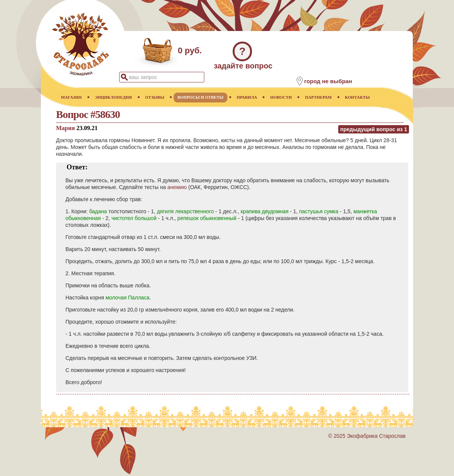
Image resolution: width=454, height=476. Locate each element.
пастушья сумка (319, 211)
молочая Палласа (127, 298)
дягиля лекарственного (186, 211)
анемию (177, 187)
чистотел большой (134, 218)
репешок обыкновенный (207, 218)
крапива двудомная (265, 211)
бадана (98, 211)
